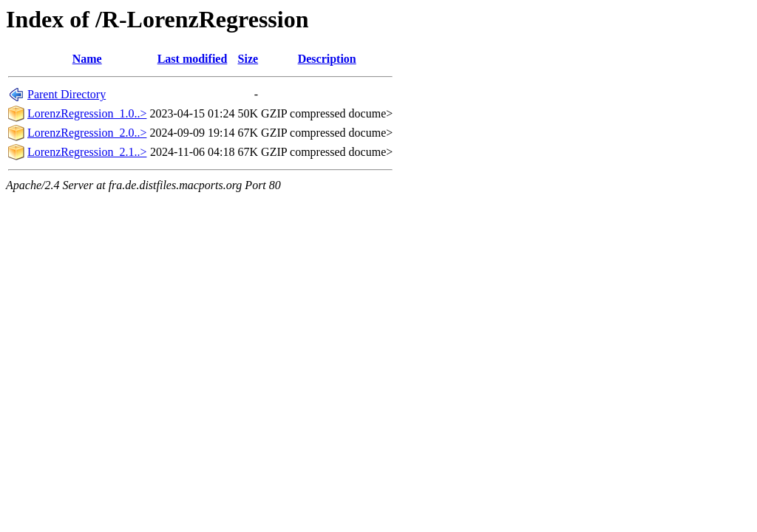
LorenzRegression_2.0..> (87, 133)
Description (327, 59)
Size (248, 59)
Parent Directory (67, 94)
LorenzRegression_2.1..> (87, 152)
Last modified (193, 59)
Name (87, 59)
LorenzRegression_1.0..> (87, 113)
